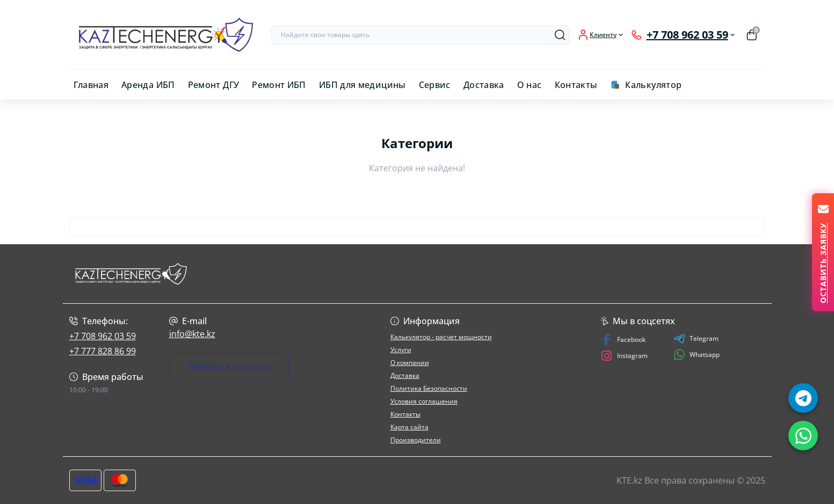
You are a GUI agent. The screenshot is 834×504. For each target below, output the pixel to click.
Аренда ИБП (148, 85)
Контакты (576, 85)
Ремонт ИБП (279, 85)
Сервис (435, 85)
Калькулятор (653, 85)
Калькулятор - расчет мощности (441, 337)
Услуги (401, 350)
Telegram (696, 339)
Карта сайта (409, 427)
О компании (410, 363)
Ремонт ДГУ (214, 85)
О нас (530, 85)
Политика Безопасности (429, 388)
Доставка (484, 85)
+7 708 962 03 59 (103, 336)
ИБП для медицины (362, 85)
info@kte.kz (192, 334)
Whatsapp (697, 355)
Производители (416, 440)
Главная (91, 85)
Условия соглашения (424, 401)
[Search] (560, 35)
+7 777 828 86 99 (103, 351)
